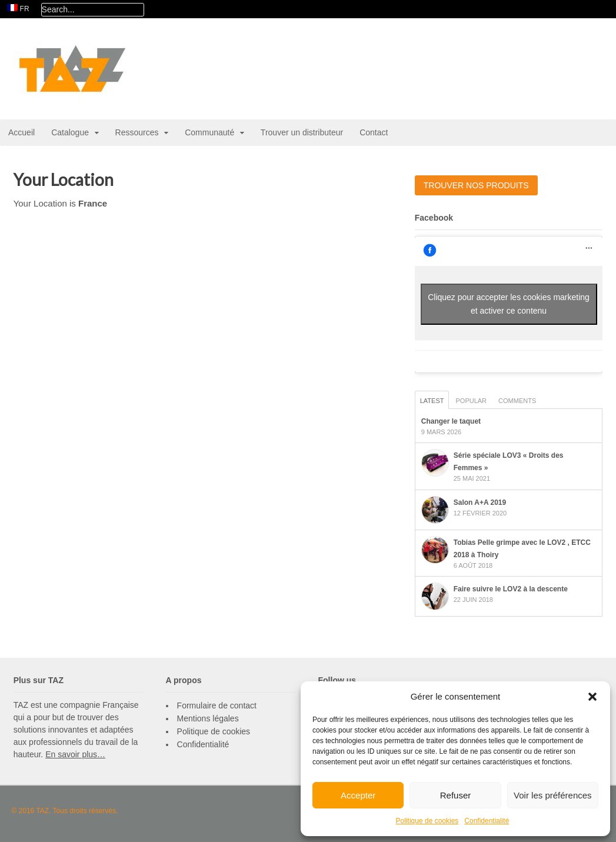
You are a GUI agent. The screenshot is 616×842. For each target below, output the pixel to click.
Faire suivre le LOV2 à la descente (511, 589)
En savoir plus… (75, 754)
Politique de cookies (427, 821)
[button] (592, 697)
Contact (374, 132)
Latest (432, 401)
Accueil (21, 132)
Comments (517, 401)
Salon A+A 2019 (480, 502)
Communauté (209, 132)
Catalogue (70, 132)
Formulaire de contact (217, 705)
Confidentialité (487, 821)
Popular (471, 401)
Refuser (456, 795)
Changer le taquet (451, 421)
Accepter (358, 795)
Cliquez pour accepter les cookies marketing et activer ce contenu (509, 304)
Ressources (137, 132)
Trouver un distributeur (302, 132)
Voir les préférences (553, 795)
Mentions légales (208, 718)
